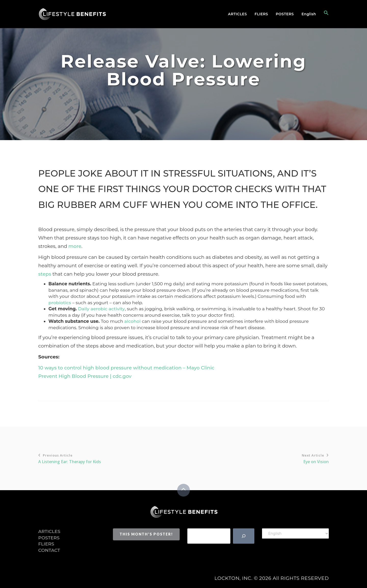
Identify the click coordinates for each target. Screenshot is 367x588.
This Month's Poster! (146, 534)
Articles (238, 14)
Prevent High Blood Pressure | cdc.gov (85, 376)
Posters (285, 14)
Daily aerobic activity (101, 309)
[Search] (244, 536)
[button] (324, 14)
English (309, 14)
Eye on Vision (256, 458)
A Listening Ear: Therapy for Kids (111, 458)
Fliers (261, 14)
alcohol (133, 321)
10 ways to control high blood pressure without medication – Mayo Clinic (126, 368)
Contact (49, 550)
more (75, 246)
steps (45, 274)
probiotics (60, 303)
